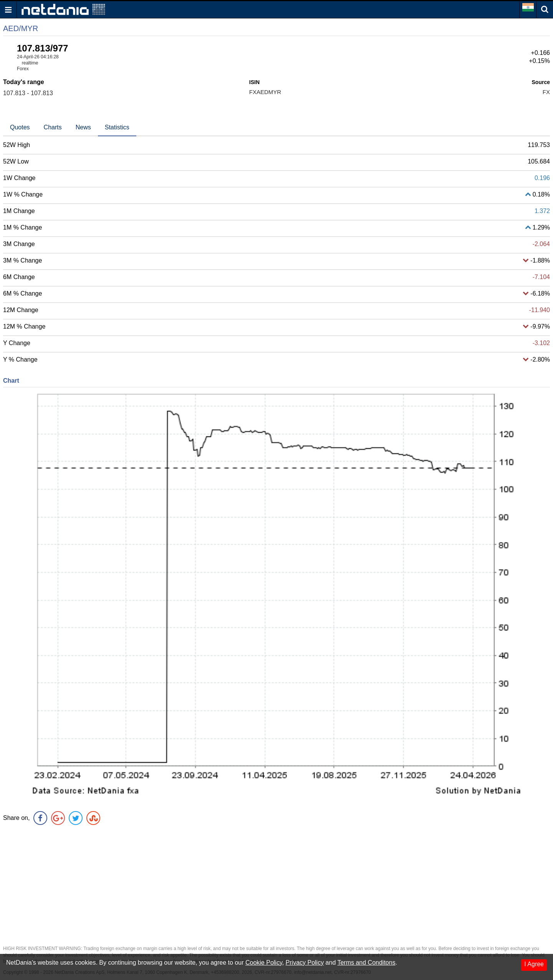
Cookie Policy (264, 963)
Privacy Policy (305, 963)
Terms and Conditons (366, 963)
